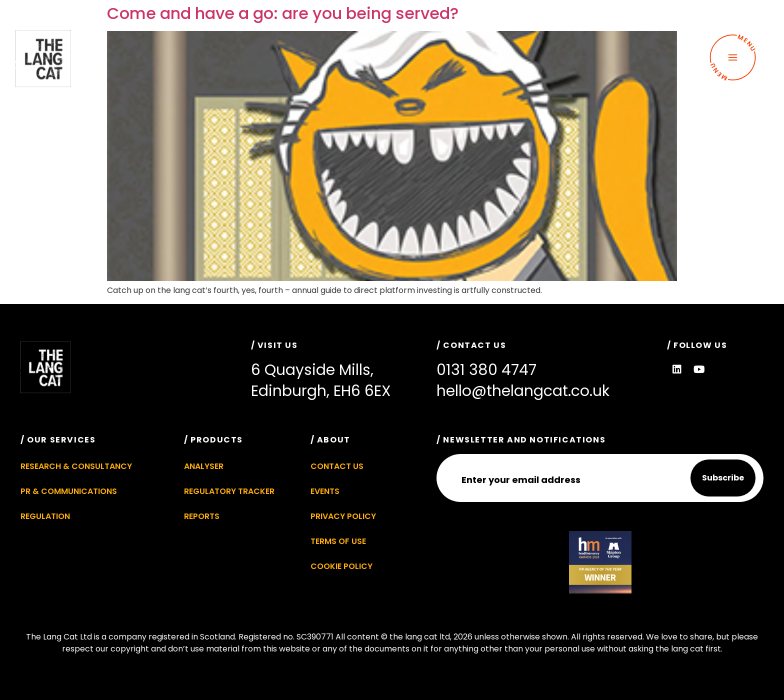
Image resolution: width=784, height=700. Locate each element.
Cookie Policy (341, 566)
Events (325, 491)
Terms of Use (338, 541)
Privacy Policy (343, 516)
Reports (202, 516)
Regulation (45, 516)
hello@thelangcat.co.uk (523, 391)
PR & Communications (69, 491)
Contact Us (337, 466)
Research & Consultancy (76, 466)
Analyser (204, 466)
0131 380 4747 (486, 370)
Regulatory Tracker (229, 491)
